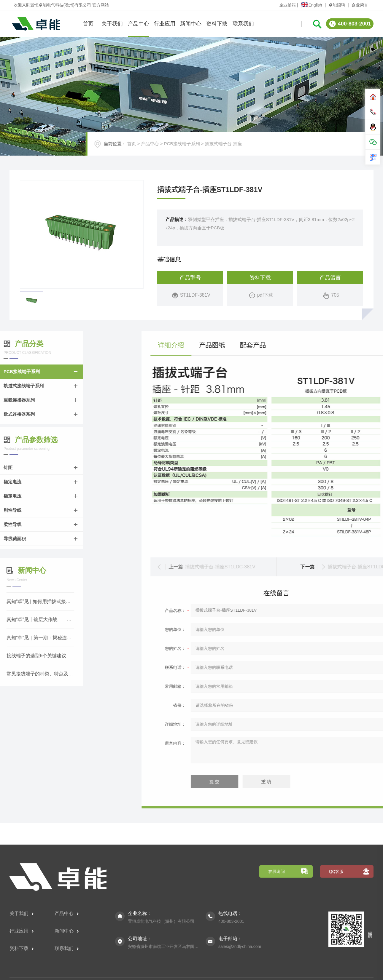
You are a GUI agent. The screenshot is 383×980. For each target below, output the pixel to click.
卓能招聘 (337, 5)
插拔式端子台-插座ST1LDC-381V (332, 567)
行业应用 (165, 23)
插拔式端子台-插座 (237, 149)
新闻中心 (191, 23)
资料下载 (217, 23)
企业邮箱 (287, 5)
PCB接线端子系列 (195, 149)
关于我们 (112, 23)
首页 (88, 23)
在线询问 (276, 937)
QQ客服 (336, 937)
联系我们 (243, 23)
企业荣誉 (360, 5)
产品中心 (139, 23)
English (312, 5)
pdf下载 (265, 302)
